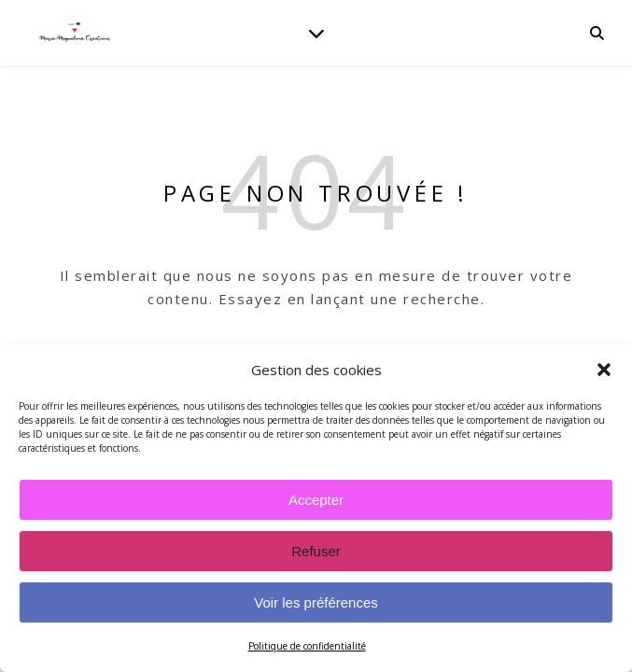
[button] (604, 370)
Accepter (316, 500)
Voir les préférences (316, 602)
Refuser (316, 551)
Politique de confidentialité (307, 646)
